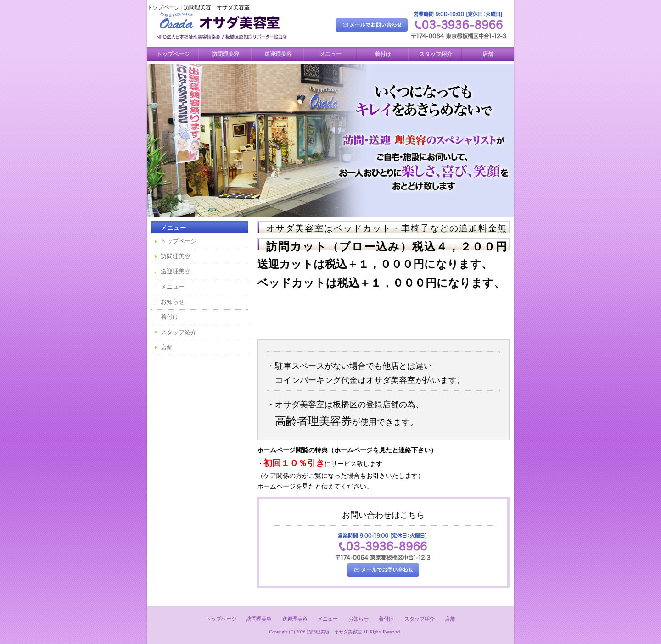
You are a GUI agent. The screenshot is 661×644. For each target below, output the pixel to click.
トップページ (173, 54)
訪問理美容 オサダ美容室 (334, 632)
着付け (383, 54)
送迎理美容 (278, 54)
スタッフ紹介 (436, 54)
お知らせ (173, 302)
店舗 (488, 54)
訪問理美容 (225, 54)
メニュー (330, 54)
